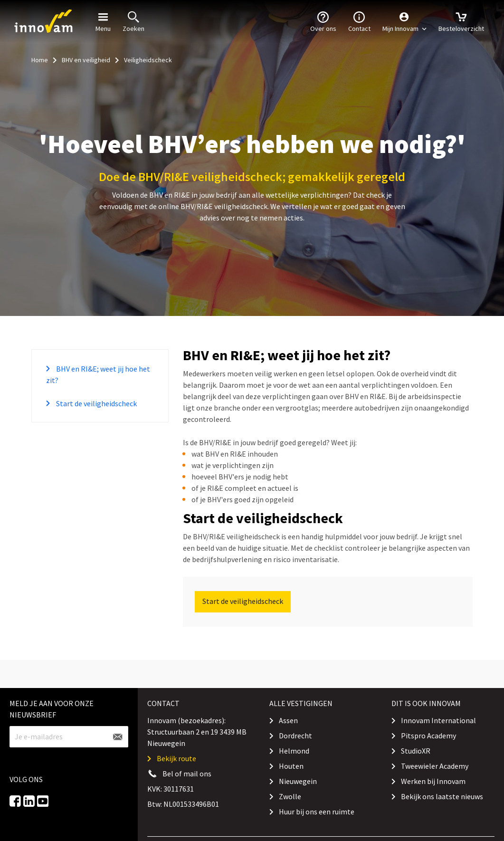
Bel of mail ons (187, 774)
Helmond (294, 751)
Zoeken (133, 21)
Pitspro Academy (428, 736)
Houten (291, 766)
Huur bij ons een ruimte (317, 812)
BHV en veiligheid (86, 60)
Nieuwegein (298, 781)
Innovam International (438, 720)
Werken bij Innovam (433, 781)
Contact (359, 21)
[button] (404, 21)
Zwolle (290, 796)
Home (40, 60)
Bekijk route (176, 758)
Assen (288, 720)
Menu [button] (103, 21)
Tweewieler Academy (435, 766)
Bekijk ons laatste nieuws (442, 796)
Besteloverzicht (461, 21)
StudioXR (416, 751)
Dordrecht (295, 736)
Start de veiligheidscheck (96, 403)
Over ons (323, 21)
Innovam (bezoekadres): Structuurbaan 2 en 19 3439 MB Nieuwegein (197, 732)
